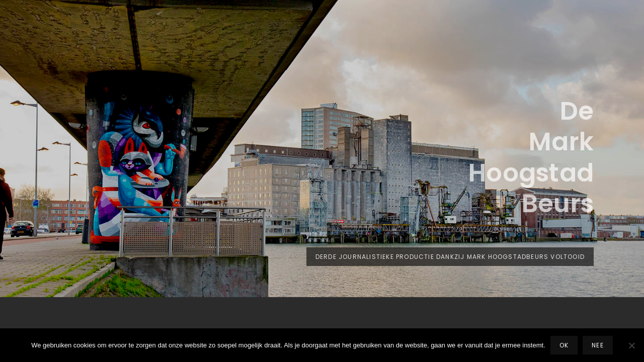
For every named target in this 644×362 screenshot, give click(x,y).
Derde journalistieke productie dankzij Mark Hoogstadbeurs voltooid (455, 258)
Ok (564, 345)
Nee (598, 345)
